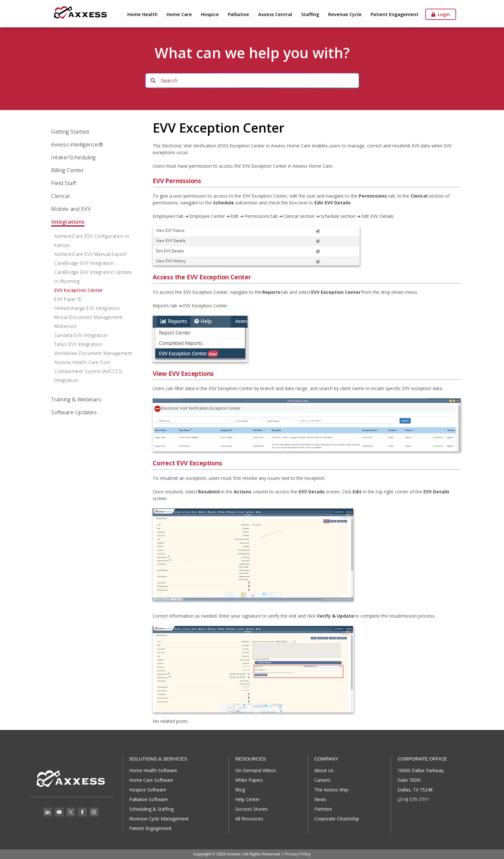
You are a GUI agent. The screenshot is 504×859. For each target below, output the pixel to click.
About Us (324, 770)
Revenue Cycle (345, 14)
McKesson (66, 326)
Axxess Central (275, 14)
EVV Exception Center (78, 290)
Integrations (68, 222)
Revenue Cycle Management (159, 819)
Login (441, 14)
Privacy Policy (298, 854)
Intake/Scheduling (73, 157)
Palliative (239, 14)
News (320, 799)
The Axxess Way (331, 790)
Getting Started (70, 131)
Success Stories (252, 809)
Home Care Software (151, 780)
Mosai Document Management (89, 317)
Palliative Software (148, 799)
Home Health (142, 14)
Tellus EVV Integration (78, 344)
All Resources (249, 819)
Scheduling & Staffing (151, 809)
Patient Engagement (395, 14)
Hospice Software (148, 790)
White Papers (249, 780)
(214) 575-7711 (413, 799)
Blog (240, 790)
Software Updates (74, 412)
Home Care (179, 14)
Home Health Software (153, 770)
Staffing (310, 14)
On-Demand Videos (256, 770)
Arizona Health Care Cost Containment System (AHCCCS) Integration (88, 371)
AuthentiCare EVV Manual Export (90, 254)
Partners (323, 809)
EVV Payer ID (68, 299)
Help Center (248, 799)
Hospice (210, 14)
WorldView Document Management (93, 353)
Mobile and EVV (71, 209)
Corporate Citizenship (337, 819)
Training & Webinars (76, 399)
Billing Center (67, 170)
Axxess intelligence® (77, 144)
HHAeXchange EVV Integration (87, 308)
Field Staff (64, 183)
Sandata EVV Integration (81, 335)
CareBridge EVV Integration (84, 263)
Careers (322, 780)
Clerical (60, 196)
